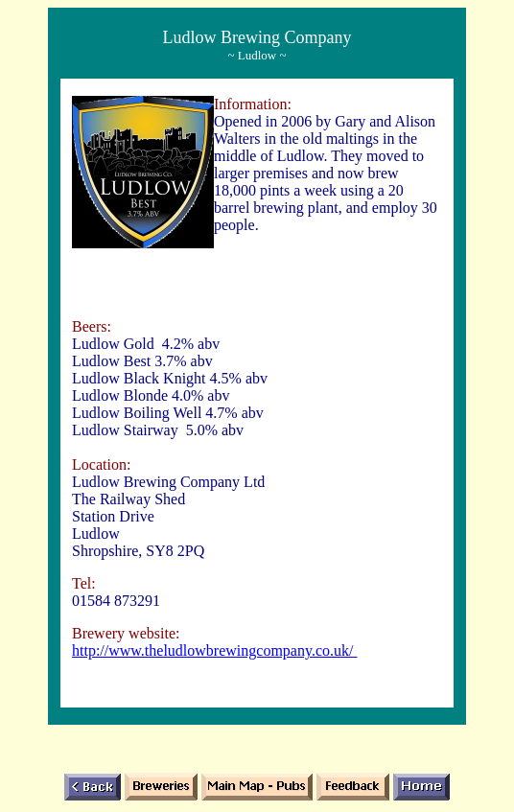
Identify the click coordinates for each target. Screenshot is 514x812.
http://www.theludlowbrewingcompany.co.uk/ (214, 650)
